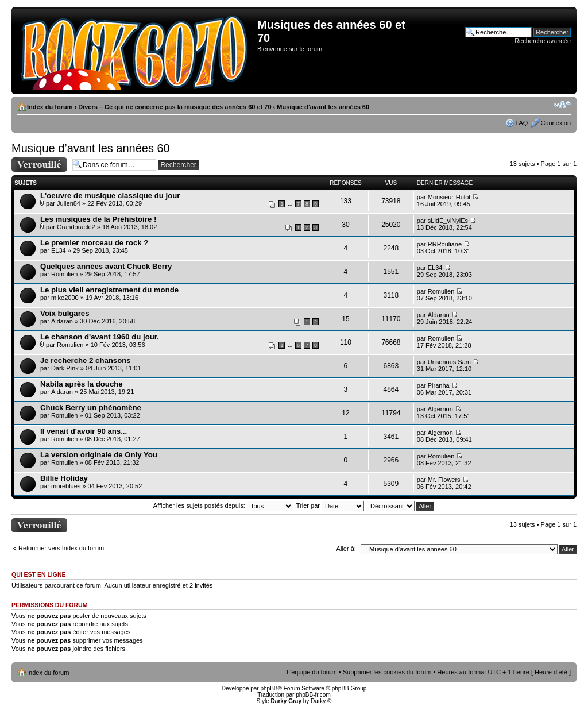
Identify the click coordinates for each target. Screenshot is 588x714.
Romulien (64, 274)
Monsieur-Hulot (449, 197)
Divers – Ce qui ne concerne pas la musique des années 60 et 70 (175, 107)
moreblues (66, 486)
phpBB (269, 688)
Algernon (440, 409)
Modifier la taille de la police (562, 105)
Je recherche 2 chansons (86, 360)
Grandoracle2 (76, 227)
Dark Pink (65, 368)
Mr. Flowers (444, 480)
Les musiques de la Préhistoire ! (98, 219)
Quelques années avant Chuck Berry (106, 266)
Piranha (439, 385)
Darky (318, 701)
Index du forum (50, 107)
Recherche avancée (543, 41)
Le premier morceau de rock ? (94, 243)
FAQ (521, 123)
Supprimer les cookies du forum (387, 672)
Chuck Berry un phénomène (91, 408)
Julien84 (69, 203)
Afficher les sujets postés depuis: (223, 505)
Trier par (330, 505)
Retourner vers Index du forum (61, 548)
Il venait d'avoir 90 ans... (84, 431)
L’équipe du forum (312, 672)
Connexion (556, 123)
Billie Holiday (64, 478)
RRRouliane (445, 244)
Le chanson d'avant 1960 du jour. (100, 337)
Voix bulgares (65, 313)
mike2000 (65, 298)
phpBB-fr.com (313, 695)
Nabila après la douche (82, 384)
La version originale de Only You (99, 455)
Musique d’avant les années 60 (323, 107)
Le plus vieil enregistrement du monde (109, 290)
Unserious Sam (449, 362)
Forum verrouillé (39, 165)
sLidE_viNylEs (448, 221)
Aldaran (62, 321)
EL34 (59, 250)
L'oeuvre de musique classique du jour (110, 196)
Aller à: (346, 549)
